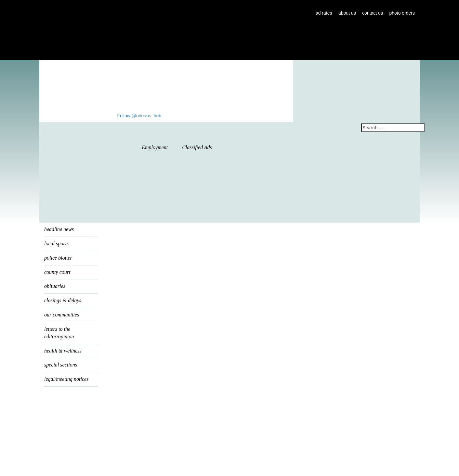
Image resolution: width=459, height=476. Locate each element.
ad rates (324, 13)
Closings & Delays (63, 300)
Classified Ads (197, 147)
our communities (62, 315)
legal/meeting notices (66, 379)
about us (347, 13)
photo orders (402, 13)
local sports (56, 244)
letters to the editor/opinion (59, 333)
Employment (155, 147)
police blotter (58, 258)
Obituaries (55, 286)
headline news (59, 229)
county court (57, 272)
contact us (373, 13)
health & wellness (63, 351)
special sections (61, 365)
